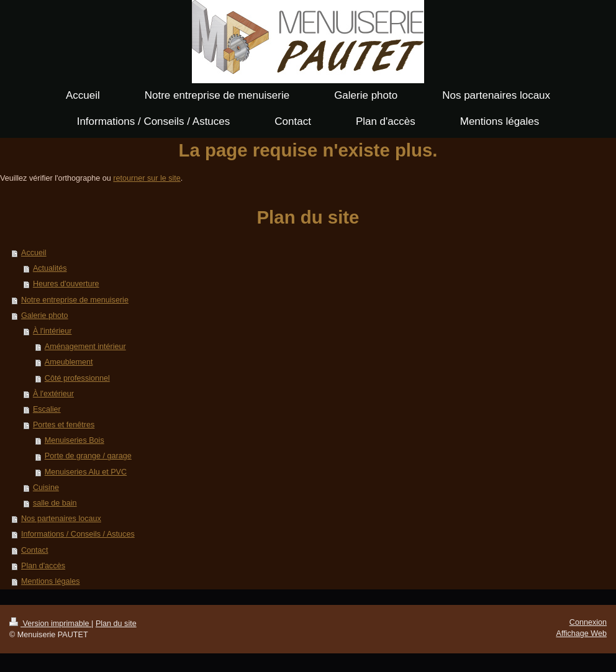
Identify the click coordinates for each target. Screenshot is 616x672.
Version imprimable (50, 624)
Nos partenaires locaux (61, 519)
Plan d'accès (43, 566)
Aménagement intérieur (85, 347)
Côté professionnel (77, 378)
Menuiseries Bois (75, 440)
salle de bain (55, 503)
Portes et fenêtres (64, 425)
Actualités (50, 268)
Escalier (47, 409)
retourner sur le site (147, 178)
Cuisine (46, 488)
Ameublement (69, 362)
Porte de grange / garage (88, 456)
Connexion (588, 622)
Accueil (34, 253)
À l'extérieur (53, 394)
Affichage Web (582, 633)
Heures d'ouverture (66, 284)
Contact (34, 550)
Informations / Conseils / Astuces (78, 534)
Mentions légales (51, 581)
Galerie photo (45, 316)
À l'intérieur (52, 331)
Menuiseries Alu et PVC (86, 472)
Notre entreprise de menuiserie (75, 300)
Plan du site (116, 624)
